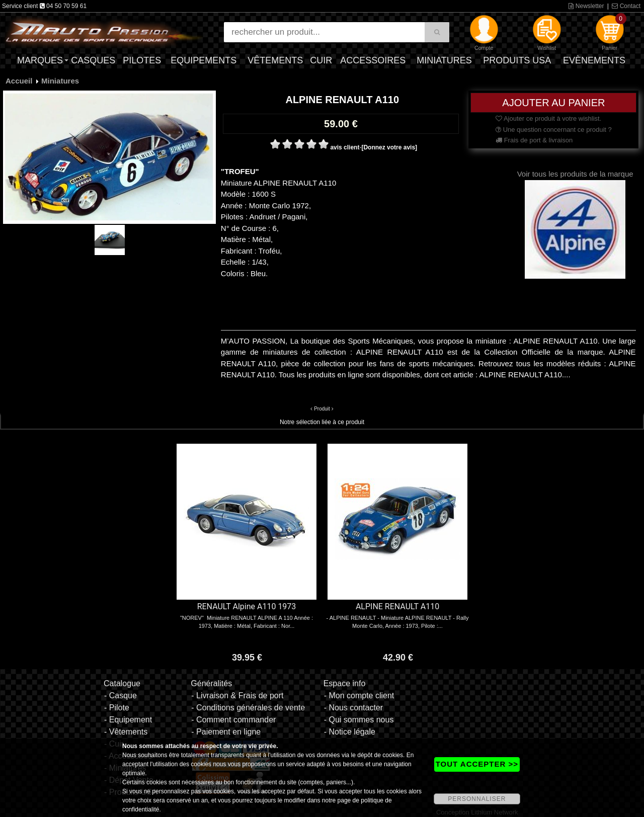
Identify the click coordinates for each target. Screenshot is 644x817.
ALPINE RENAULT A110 (397, 606)
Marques (40, 60)
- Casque (120, 696)
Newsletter (586, 6)
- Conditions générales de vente (248, 708)
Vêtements (275, 60)
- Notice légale (350, 732)
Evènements (594, 60)
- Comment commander (233, 720)
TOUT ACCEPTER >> (477, 764)
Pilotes (142, 60)
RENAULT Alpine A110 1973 (247, 606)
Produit (322, 409)
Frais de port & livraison (534, 140)
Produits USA (517, 60)
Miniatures (444, 60)
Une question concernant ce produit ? (554, 130)
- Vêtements (126, 732)
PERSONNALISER (477, 799)
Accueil (19, 81)
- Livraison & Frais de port (237, 696)
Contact (626, 6)
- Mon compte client (359, 696)
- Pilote (117, 708)
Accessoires (373, 60)
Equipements (204, 60)
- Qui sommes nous (359, 720)
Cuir (321, 60)
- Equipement (128, 720)
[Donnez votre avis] (389, 147)
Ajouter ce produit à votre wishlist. (548, 118)
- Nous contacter (353, 708)
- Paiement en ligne (226, 732)
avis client (345, 147)
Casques (93, 60)
